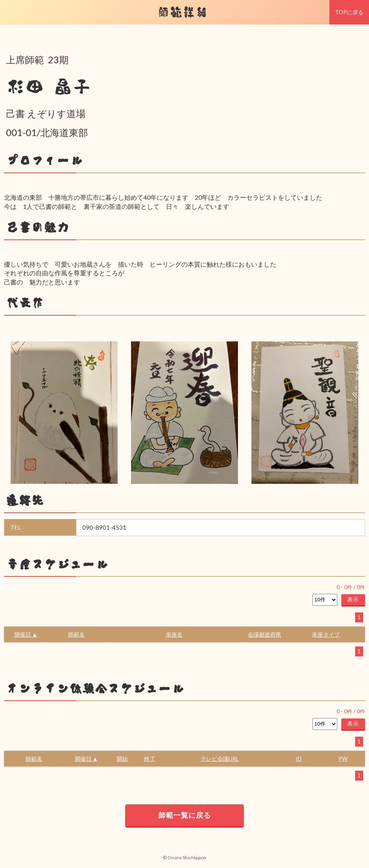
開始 (122, 759)
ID (299, 759)
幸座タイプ (326, 634)
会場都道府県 (264, 634)
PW (343, 759)
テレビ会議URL (220, 759)
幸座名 (174, 634)
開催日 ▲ (26, 634)
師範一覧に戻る (185, 815)
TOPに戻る (349, 12)
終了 (150, 759)
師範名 (76, 634)
